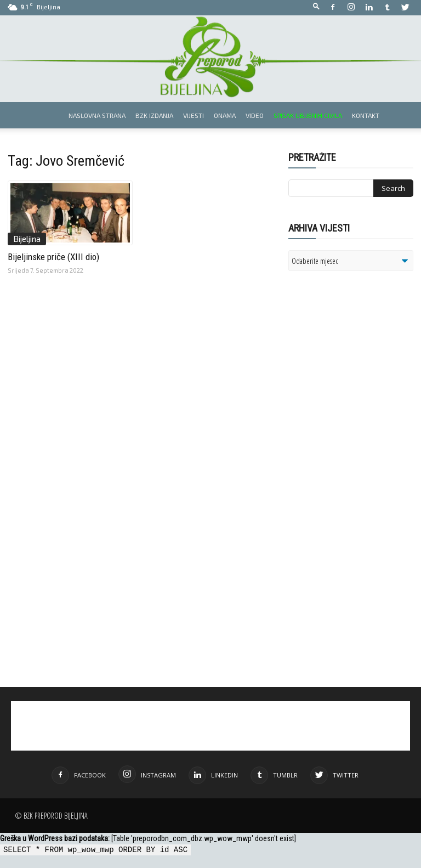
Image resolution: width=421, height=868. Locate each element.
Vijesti (194, 115)
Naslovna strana (97, 115)
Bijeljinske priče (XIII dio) (53, 257)
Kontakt (366, 115)
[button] (316, 7)
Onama (225, 115)
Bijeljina (27, 239)
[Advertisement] (355, 391)
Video (255, 115)
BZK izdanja (154, 115)
